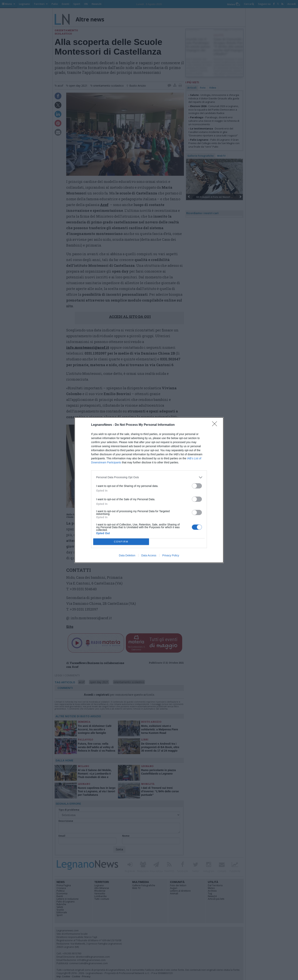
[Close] (216, 425)
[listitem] (149, 477)
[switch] (197, 486)
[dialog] (149, 490)
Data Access (149, 555)
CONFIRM (121, 541)
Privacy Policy (171, 555)
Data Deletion (127, 555)
